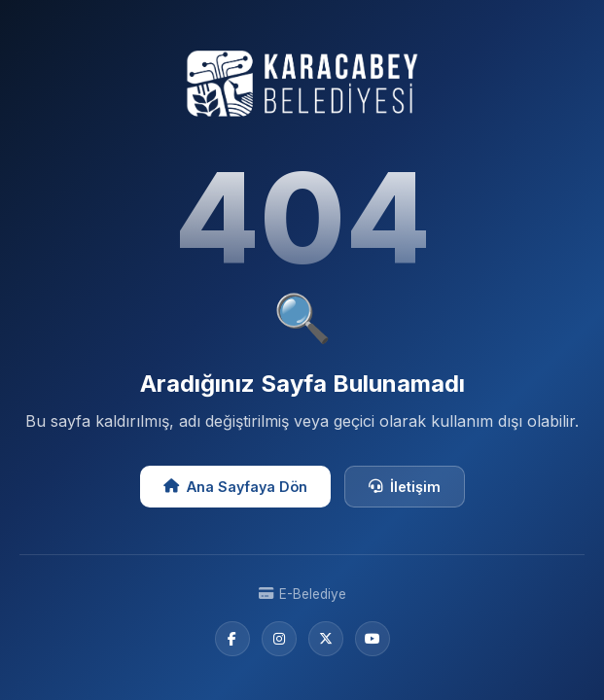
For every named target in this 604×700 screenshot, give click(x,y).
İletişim (405, 487)
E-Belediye (302, 594)
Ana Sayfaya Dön (235, 487)
